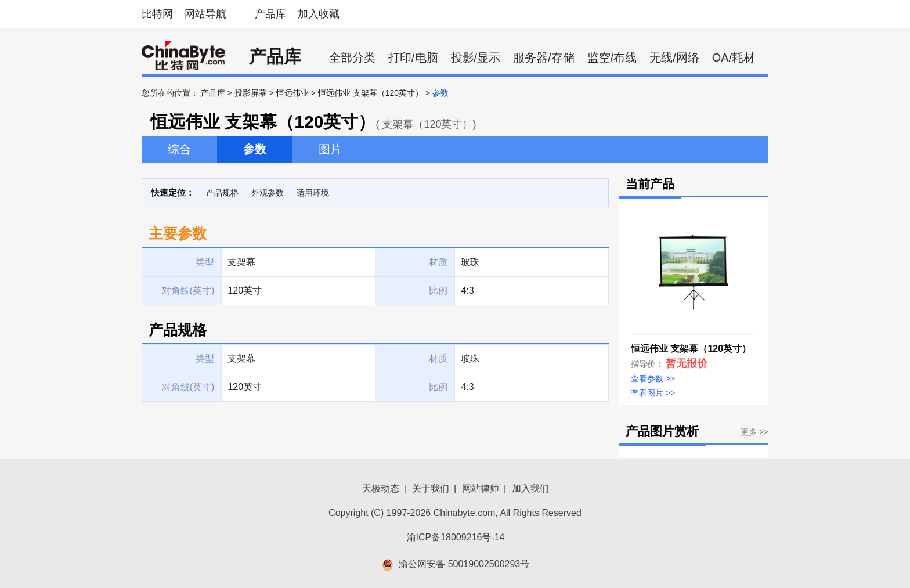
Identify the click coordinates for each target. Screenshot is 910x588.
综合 (179, 149)
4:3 (467, 387)
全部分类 (352, 57)
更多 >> (754, 432)
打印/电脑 (413, 57)
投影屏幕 (251, 93)
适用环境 (313, 193)
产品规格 (222, 193)
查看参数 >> (653, 378)
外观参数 (268, 193)
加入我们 (530, 488)
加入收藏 (319, 14)
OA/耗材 (734, 57)
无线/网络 (674, 57)
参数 (255, 149)
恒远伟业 (292, 93)
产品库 (270, 14)
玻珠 (470, 358)
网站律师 (481, 488)
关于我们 (431, 488)
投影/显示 (476, 57)
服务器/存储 (544, 57)
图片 (330, 149)
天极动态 (381, 488)
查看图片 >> (653, 393)
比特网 (157, 14)
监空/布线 (612, 57)
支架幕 (241, 358)
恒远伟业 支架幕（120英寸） (371, 93)
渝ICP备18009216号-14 (456, 537)
